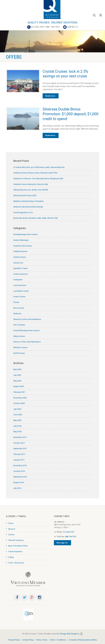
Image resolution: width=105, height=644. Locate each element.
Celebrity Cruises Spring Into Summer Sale (31, 184)
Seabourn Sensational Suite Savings (28, 207)
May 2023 (17, 381)
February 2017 (19, 454)
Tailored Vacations (16, 540)
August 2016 (19, 482)
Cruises (11, 535)
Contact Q (72, 27)
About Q (12, 529)
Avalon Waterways (21, 240)
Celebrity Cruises (20, 251)
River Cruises (19, 308)
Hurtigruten (18, 280)
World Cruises (19, 353)
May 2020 (17, 420)
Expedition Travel (20, 268)
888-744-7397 (71, 537)
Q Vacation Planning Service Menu (83, 640)
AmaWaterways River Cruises (25, 234)
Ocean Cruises (19, 297)
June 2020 (18, 415)
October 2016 (19, 471)
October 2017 (19, 443)
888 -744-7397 (53, 27)
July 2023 (17, 375)
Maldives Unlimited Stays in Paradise (28, 201)
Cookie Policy (28, 640)
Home (11, 523)
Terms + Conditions (58, 640)
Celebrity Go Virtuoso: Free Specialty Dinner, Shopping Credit (38, 179)
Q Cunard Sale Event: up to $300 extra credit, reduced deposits (39, 167)
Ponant (16, 302)
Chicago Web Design (68, 634)
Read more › (51, 96)
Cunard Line (18, 263)
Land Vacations (20, 285)
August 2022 (19, 386)
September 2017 (20, 449)
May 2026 (17, 369)
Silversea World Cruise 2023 (25, 195)
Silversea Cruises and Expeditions (27, 319)
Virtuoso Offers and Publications (27, 342)
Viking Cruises (19, 336)
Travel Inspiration (15, 551)
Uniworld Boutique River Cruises (27, 330)
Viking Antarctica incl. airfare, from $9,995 (31, 190)
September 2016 (20, 477)
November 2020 (20, 398)
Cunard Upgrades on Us (23, 212)
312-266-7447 (38, 27)
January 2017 (19, 460)
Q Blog (11, 557)
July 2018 (17, 426)
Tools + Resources (16, 563)
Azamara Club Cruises (23, 246)
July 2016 (17, 488)
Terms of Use (42, 640)
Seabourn (17, 314)
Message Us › (62, 543)
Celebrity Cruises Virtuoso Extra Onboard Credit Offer (35, 173)
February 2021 (19, 392)
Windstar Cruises (20, 347)
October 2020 (19, 403)
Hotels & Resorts (21, 274)
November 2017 (20, 437)
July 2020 (17, 409)
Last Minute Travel (21, 291)
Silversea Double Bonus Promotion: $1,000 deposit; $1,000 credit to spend (71, 114)
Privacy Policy (14, 640)
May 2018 (17, 432)
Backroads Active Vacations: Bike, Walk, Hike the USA (36, 218)
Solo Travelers (19, 325)
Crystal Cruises (20, 257)
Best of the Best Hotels (18, 546)
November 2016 (20, 465)
